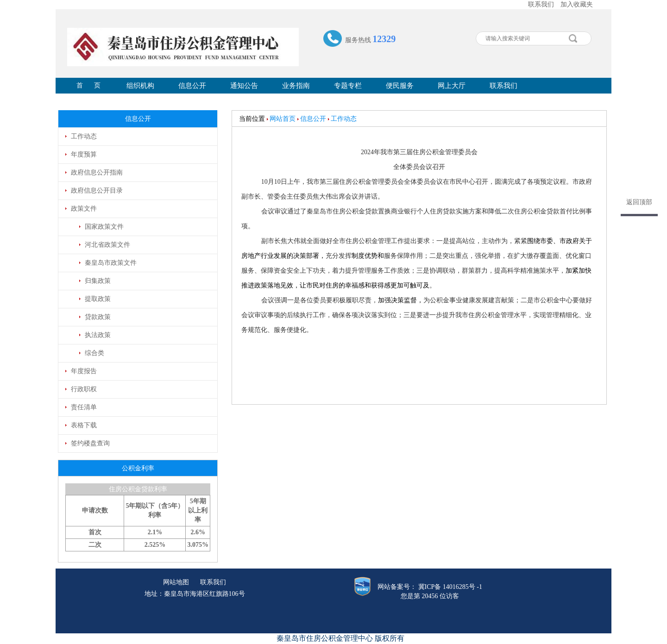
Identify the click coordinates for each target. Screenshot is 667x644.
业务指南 (296, 86)
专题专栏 (348, 86)
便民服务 (400, 86)
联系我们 (541, 4)
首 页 (89, 85)
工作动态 (344, 119)
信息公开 (192, 86)
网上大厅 (452, 86)
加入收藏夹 (577, 4)
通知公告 (244, 86)
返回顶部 (639, 202)
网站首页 (283, 119)
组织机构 (140, 86)
